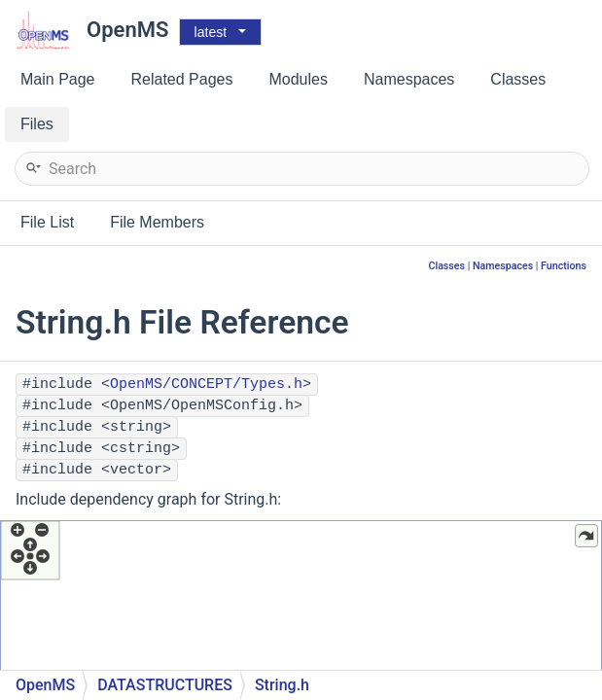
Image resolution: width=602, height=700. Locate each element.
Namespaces (503, 266)
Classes (446, 266)
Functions (564, 266)
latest (211, 32)
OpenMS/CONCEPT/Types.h (206, 385)
